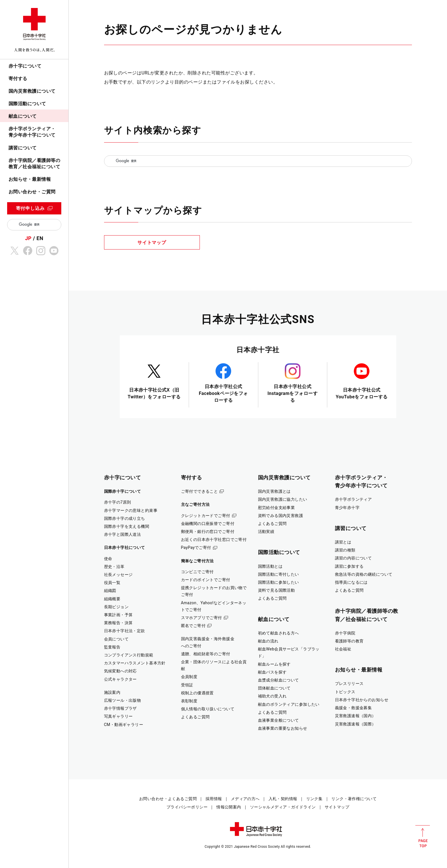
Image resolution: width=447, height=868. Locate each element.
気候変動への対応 (120, 671)
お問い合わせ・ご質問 (32, 192)
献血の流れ (268, 641)
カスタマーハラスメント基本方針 (135, 663)
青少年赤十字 (347, 508)
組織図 (110, 591)
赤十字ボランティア (353, 499)
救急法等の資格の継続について (364, 574)
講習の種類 (345, 550)
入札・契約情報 (283, 799)
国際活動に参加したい (279, 582)
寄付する (18, 79)
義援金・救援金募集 (353, 708)
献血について (23, 116)
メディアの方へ (245, 799)
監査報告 (112, 647)
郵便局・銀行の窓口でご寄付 (208, 532)
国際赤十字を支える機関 (127, 526)
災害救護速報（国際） (355, 724)
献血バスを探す (272, 672)
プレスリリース (349, 684)
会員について (116, 639)
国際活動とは (270, 566)
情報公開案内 (229, 807)
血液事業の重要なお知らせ (283, 728)
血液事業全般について (279, 720)
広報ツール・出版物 (123, 700)
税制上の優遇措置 (197, 693)
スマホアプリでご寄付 (202, 618)
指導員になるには (351, 582)
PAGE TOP (423, 836)
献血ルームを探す (274, 664)
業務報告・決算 (118, 623)
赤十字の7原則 (118, 502)
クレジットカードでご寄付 (206, 516)
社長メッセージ (118, 575)
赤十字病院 (345, 633)
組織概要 (112, 599)
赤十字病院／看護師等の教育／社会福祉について (34, 164)
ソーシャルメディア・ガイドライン (283, 807)
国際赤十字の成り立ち (125, 518)
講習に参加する (349, 566)
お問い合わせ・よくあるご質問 (168, 799)
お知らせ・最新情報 (30, 179)
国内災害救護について (32, 91)
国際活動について (27, 104)
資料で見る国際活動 (277, 590)
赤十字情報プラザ (120, 708)
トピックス (345, 692)
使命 (108, 559)
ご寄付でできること (200, 491)
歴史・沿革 (114, 567)
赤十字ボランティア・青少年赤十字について (32, 132)
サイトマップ (152, 243)
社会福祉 (343, 649)
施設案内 (112, 692)
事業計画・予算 (118, 615)
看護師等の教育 (349, 641)
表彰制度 (189, 701)
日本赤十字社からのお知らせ (362, 700)
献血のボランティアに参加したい (289, 704)
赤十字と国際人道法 (123, 534)
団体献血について (274, 688)
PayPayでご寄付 (196, 547)
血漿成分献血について (279, 680)
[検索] (36, 225)
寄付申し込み (30, 208)
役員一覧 (112, 583)
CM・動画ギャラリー (124, 725)
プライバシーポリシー (187, 807)
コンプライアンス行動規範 (129, 655)
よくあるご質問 (195, 717)
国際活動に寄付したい (279, 574)
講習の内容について (353, 558)
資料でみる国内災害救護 (281, 516)
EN (40, 238)
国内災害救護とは (274, 491)
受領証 (187, 685)
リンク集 (314, 799)
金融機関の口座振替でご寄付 (208, 524)
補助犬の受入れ (272, 696)
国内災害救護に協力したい (283, 499)
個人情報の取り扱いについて (208, 709)
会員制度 (189, 677)
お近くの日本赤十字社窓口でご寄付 (214, 540)
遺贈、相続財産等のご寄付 (206, 654)
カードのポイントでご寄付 (206, 580)
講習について (23, 148)
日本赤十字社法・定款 (125, 631)
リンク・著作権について (354, 799)
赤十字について (25, 66)
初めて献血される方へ (279, 633)
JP (28, 238)
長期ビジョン (116, 607)
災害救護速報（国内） (355, 716)
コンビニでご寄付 (197, 572)
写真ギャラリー (118, 716)
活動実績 (266, 532)
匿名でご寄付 (193, 626)
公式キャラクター (120, 679)
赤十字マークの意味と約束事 (131, 510)
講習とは (343, 542)
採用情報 (214, 799)
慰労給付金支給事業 (277, 508)
